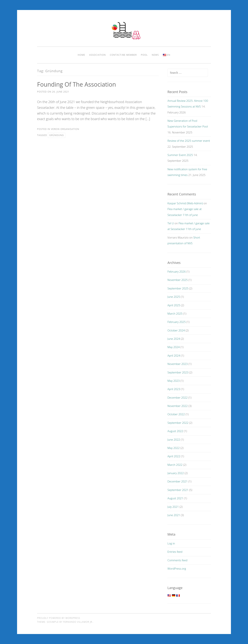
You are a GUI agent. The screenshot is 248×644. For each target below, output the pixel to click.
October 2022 (176, 414)
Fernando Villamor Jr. (78, 622)
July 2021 (173, 507)
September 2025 (178, 288)
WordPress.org (177, 568)
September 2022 (178, 423)
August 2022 (175, 431)
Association (97, 55)
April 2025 (174, 305)
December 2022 (178, 398)
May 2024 (174, 347)
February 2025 (177, 322)
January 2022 (176, 473)
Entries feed (175, 552)
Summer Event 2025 (180, 155)
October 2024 (176, 330)
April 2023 (174, 389)
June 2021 (174, 515)
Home (81, 55)
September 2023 (178, 372)
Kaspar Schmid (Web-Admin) (185, 203)
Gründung (57, 135)
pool (144, 55)
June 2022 (174, 440)
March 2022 (175, 465)
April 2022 (174, 456)
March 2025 (175, 313)
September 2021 (178, 490)
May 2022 (174, 448)
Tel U (171, 223)
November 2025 (178, 280)
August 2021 (175, 498)
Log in (171, 543)
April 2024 (174, 355)
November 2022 (178, 406)
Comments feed (178, 560)
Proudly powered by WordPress (59, 618)
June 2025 (174, 297)
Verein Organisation (65, 129)
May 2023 (174, 381)
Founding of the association (77, 84)
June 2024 (174, 339)
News (155, 55)
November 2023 (178, 364)
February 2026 (177, 271)
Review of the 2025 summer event (189, 141)
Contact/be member (123, 55)
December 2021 (178, 481)
